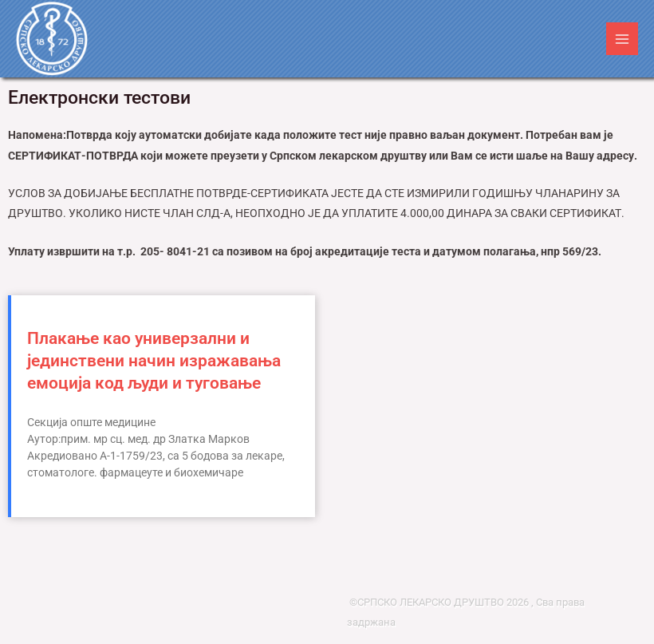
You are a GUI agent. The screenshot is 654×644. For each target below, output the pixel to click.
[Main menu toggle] (622, 39)
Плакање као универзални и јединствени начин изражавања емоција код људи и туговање (154, 361)
